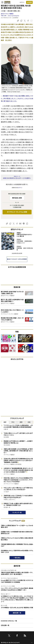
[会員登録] (29, 2)
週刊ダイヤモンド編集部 (7, 14)
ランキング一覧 (17, 513)
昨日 (13, 422)
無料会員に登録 (17, 198)
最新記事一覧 (17, 613)
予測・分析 (4, 16)
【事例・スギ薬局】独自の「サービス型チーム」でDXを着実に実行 (17, 526)
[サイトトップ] (7, 2)
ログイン (22, 2)
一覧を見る (17, 558)
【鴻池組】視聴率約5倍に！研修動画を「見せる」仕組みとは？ (17, 545)
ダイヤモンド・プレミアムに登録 (17, 212)
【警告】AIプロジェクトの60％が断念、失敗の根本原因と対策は (17, 539)
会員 (29, 422)
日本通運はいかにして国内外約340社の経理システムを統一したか (17, 551)
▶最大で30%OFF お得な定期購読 (17, 259)
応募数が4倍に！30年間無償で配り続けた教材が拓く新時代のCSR (17, 533)
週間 (21, 422)
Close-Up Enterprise (13, 16)
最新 (5, 422)
